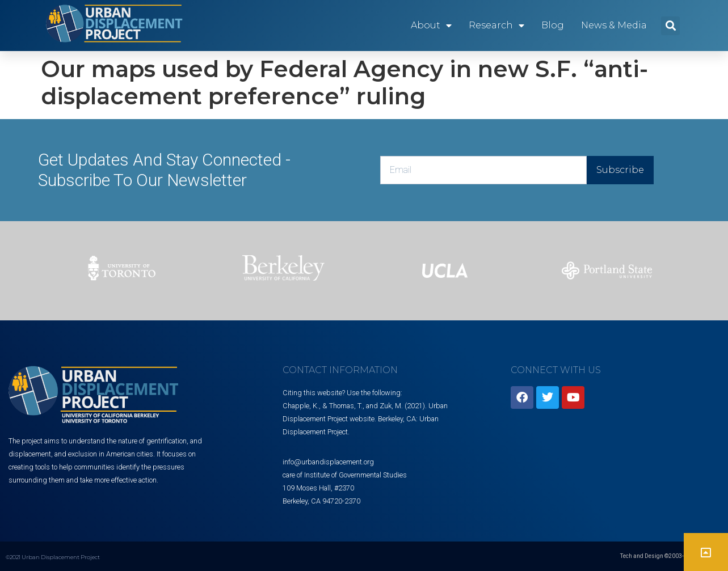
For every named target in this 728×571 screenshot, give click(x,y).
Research (496, 26)
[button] (670, 26)
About (431, 26)
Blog (553, 25)
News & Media (614, 25)
